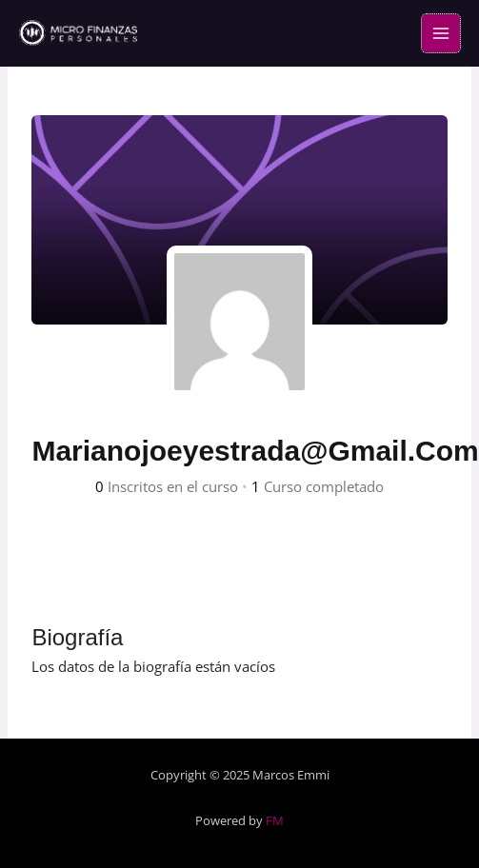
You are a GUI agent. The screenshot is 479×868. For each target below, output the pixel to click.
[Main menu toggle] (441, 33)
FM (275, 820)
